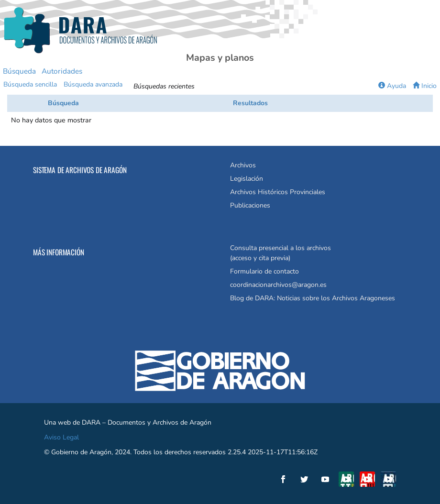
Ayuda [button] (392, 86)
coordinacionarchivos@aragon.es (278, 285)
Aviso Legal (61, 437)
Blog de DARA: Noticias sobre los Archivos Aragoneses (313, 298)
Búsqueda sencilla (30, 84)
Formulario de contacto (264, 271)
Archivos (243, 165)
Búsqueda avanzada (93, 84)
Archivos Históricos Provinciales (278, 192)
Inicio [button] (425, 86)
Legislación (247, 179)
